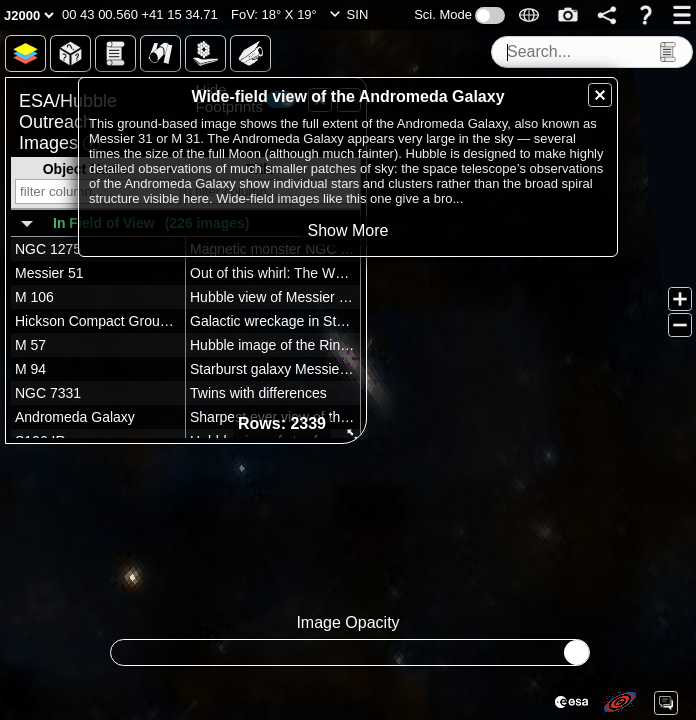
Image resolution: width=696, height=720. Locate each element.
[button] (140, 15)
